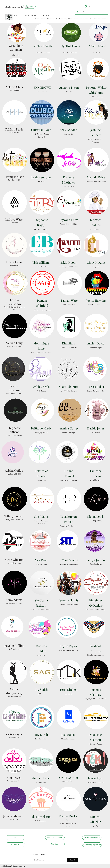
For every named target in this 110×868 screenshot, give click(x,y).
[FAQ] (15, 838)
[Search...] (91, 12)
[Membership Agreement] (92, 845)
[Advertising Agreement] (92, 838)
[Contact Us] (15, 845)
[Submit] (73, 860)
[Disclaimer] (55, 844)
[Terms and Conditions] (55, 838)
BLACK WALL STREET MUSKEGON (32, 16)
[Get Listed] (29, 6)
